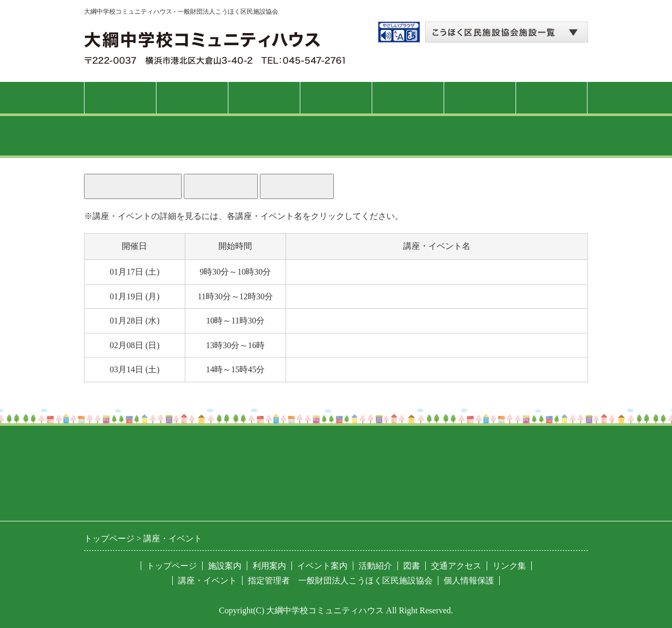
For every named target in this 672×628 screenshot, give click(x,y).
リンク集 (509, 566)
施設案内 (192, 97)
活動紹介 (408, 97)
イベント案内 (322, 566)
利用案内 (264, 97)
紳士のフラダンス (325, 272)
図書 (480, 97)
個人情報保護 (469, 580)
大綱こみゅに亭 (321, 369)
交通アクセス (552, 97)
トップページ (120, 97)
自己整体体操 (317, 296)
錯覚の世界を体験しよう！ (342, 345)
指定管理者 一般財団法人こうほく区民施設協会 (340, 580)
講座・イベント (336, 97)
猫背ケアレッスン (325, 321)
